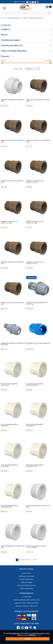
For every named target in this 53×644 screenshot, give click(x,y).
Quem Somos (27, 573)
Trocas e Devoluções (26, 579)
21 (34, 560)
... (32, 560)
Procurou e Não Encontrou (27, 585)
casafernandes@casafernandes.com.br (26, 600)
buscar (49, 13)
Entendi (28, 639)
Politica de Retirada (27, 588)
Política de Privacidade (26, 576)
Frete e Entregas (27, 582)
